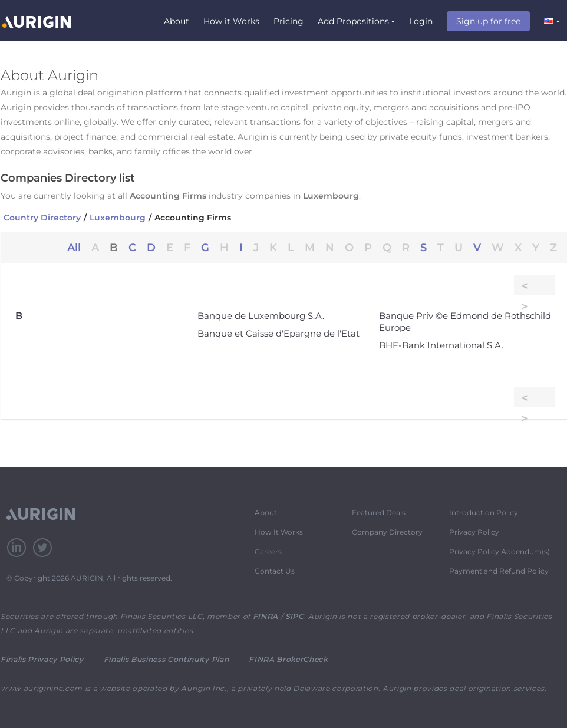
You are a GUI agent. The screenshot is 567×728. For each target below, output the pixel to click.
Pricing (289, 21)
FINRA (266, 616)
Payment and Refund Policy (499, 571)
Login (421, 21)
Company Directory (387, 532)
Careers (268, 551)
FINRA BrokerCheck (288, 659)
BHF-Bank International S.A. (441, 345)
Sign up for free (488, 21)
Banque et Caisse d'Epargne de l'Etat (278, 333)
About (177, 21)
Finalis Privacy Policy (42, 659)
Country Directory (42, 218)
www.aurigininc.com (42, 688)
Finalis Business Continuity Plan (166, 659)
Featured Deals (379, 513)
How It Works (279, 532)
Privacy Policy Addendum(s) (500, 551)
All (74, 248)
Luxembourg (118, 218)
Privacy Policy (474, 532)
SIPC (295, 616)
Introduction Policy (484, 513)
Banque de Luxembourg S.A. (261, 316)
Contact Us (275, 571)
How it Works (231, 21)
